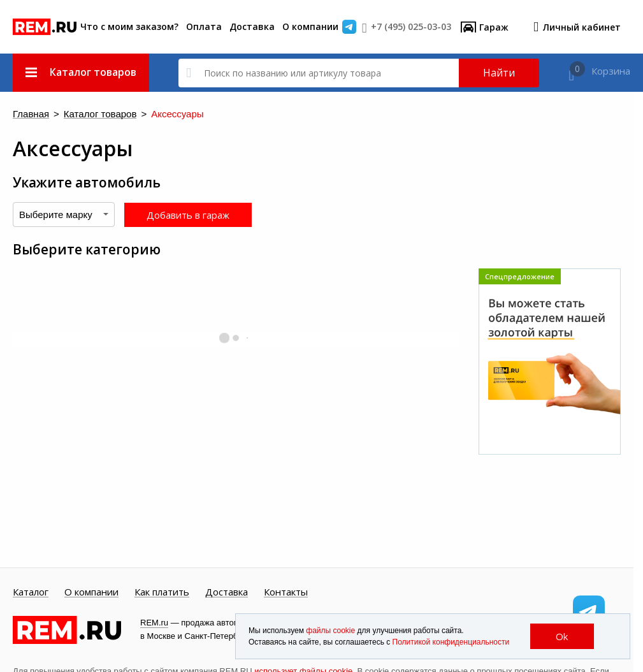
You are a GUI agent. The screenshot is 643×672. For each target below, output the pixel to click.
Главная (31, 114)
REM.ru (154, 623)
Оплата (204, 26)
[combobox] (64, 215)
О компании (310, 26)
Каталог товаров (100, 114)
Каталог (31, 592)
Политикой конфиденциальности (451, 642)
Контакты (286, 592)
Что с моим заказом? (129, 26)
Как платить (162, 592)
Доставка (252, 26)
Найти (499, 73)
